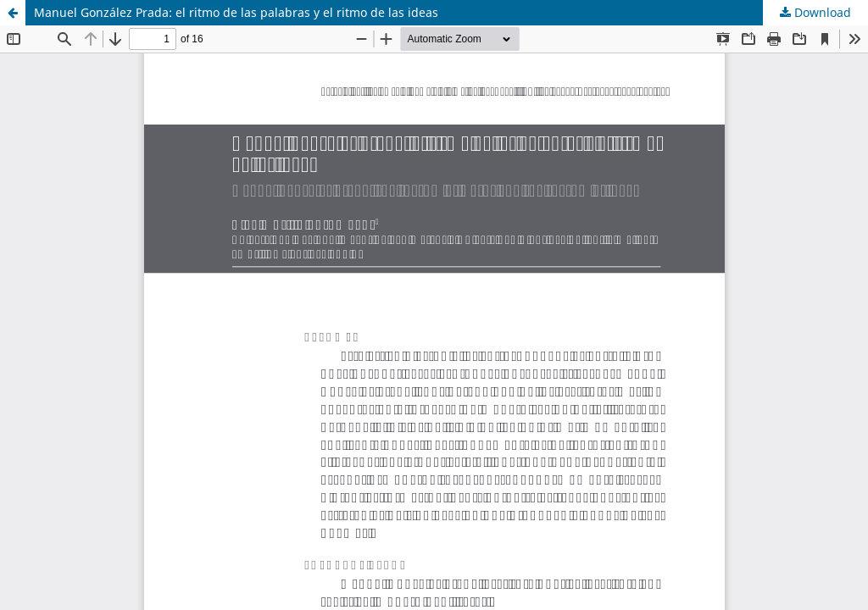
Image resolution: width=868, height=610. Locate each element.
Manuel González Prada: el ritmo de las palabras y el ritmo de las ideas (236, 12)
